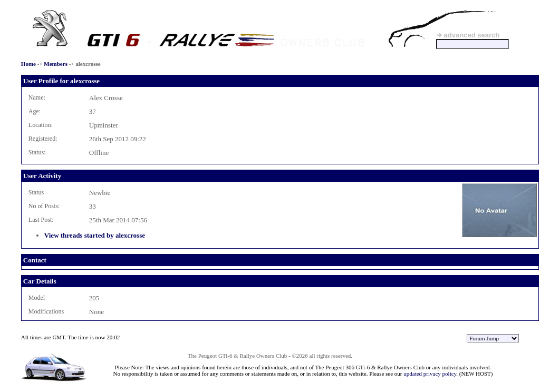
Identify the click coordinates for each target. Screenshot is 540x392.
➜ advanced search (468, 35)
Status (36, 192)
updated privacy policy (430, 374)
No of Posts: (44, 206)
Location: (41, 125)
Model (37, 298)
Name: (37, 97)
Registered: (43, 139)
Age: (35, 111)
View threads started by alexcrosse (95, 235)
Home (28, 64)
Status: (37, 152)
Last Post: (41, 220)
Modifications (46, 311)
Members (56, 64)
